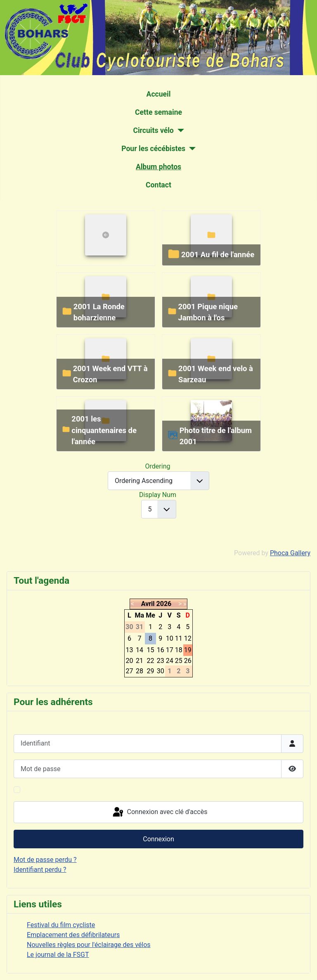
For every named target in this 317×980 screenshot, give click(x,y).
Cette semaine (158, 112)
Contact (158, 185)
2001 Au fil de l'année (218, 254)
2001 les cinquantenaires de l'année (104, 430)
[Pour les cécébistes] (190, 149)
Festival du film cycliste (61, 925)
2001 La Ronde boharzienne (99, 312)
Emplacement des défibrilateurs (73, 935)
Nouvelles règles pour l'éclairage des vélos (89, 945)
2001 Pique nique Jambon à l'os (208, 312)
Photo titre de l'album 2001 (216, 436)
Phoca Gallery (290, 553)
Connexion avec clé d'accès (160, 812)
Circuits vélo (153, 130)
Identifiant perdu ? (40, 870)
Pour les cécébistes (153, 149)
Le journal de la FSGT (58, 955)
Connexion (158, 839)
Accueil (159, 94)
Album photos (158, 167)
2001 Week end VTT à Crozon (110, 374)
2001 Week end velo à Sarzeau (216, 374)
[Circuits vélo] (179, 130)
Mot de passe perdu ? (45, 860)
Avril (148, 604)
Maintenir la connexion (57, 789)
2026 (164, 604)
